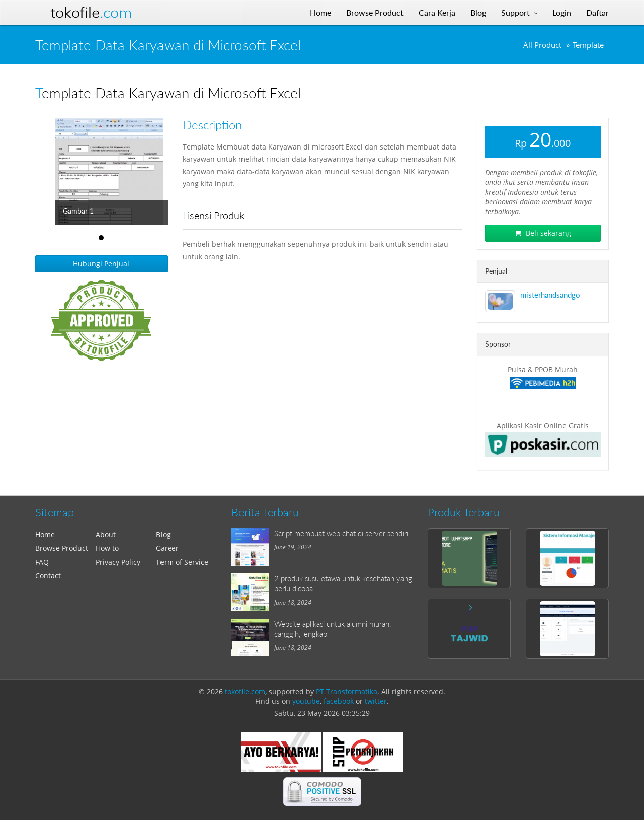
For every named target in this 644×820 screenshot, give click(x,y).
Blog (163, 534)
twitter (376, 701)
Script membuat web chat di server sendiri (341, 533)
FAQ (42, 562)
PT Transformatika (347, 691)
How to (107, 548)
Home (45, 534)
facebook (339, 701)
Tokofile (91, 13)
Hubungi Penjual (101, 264)
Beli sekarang (543, 233)
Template (588, 45)
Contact (48, 576)
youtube (306, 701)
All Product (542, 45)
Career (167, 548)
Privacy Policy (118, 562)
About (106, 534)
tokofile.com (245, 691)
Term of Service (182, 562)
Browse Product (62, 548)
